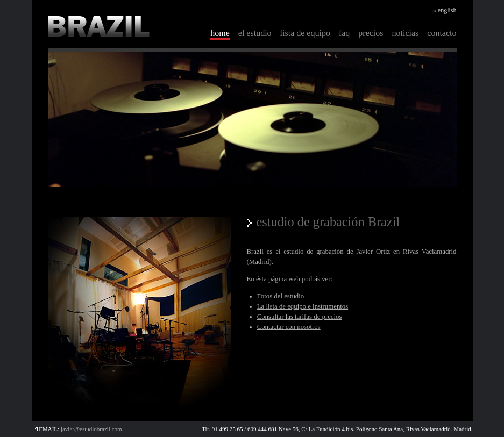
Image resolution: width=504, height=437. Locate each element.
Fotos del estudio (281, 296)
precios (371, 33)
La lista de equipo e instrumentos (303, 306)
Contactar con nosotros (289, 327)
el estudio (255, 33)
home (220, 33)
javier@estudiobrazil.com (91, 429)
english (447, 10)
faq (344, 33)
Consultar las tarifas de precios (300, 317)
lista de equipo (305, 33)
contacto (442, 33)
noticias (406, 33)
